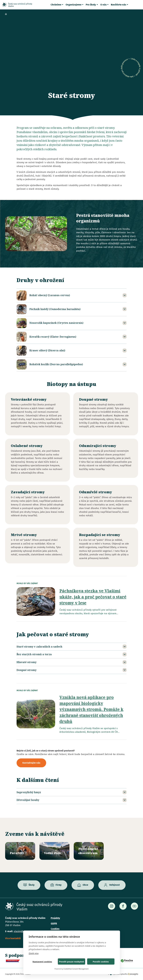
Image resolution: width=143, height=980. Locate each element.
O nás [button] (103, 5)
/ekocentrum (89, 851)
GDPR (54, 923)
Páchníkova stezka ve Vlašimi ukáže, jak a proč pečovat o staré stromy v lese (93, 597)
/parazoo (20, 851)
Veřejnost (114, 885)
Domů (6, 14)
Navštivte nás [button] (118, 5)
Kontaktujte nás (31, 763)
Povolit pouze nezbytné (71, 962)
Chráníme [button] (56, 5)
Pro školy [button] (91, 5)
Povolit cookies (101, 962)
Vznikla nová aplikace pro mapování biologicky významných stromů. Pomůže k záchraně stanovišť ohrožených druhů (91, 709)
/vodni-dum (54, 851)
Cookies (55, 929)
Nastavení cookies (42, 962)
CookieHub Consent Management (76, 969)
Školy (31, 885)
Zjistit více (34, 953)
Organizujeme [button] (73, 5)
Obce (85, 885)
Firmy (58, 885)
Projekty (55, 918)
